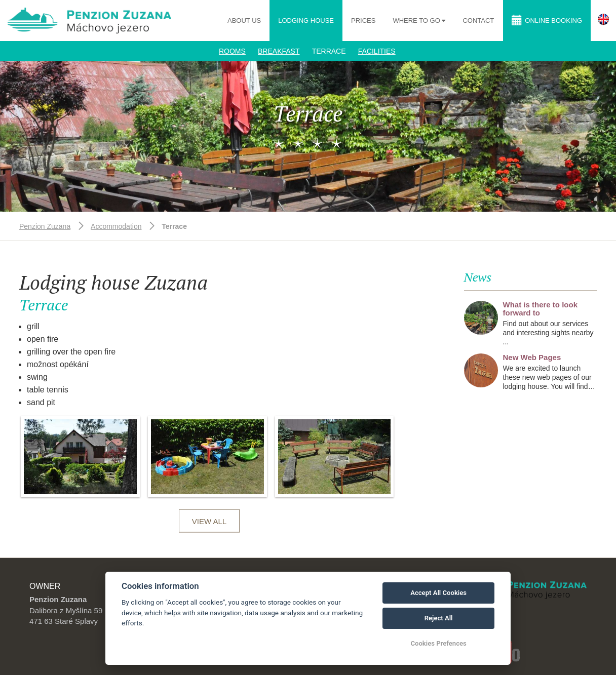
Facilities (377, 51)
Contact (478, 21)
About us (244, 21)
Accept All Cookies (438, 593)
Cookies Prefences (438, 643)
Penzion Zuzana (45, 226)
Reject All (439, 618)
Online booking (547, 20)
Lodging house (306, 21)
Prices (363, 21)
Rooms (232, 51)
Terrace (329, 51)
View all (209, 521)
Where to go (417, 21)
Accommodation (116, 226)
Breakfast (279, 51)
